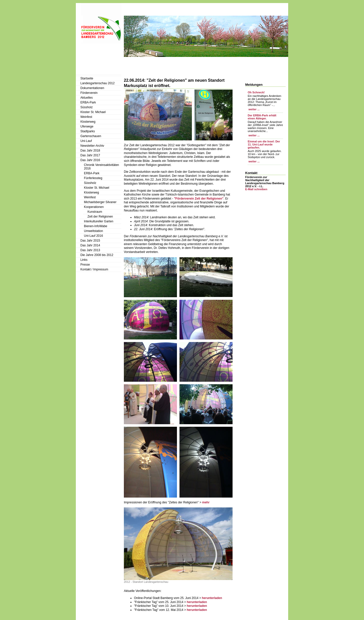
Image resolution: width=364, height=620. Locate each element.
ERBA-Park (88, 102)
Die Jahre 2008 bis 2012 (97, 255)
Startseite (87, 78)
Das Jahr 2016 (90, 160)
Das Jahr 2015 (90, 241)
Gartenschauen (91, 136)
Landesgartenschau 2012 (97, 83)
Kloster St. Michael (93, 112)
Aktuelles (87, 98)
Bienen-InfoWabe (96, 226)
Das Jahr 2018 (90, 151)
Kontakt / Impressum (94, 269)
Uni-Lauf (86, 141)
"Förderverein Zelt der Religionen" (199, 199)
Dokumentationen (92, 88)
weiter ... (254, 109)
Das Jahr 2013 (90, 250)
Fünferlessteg (93, 178)
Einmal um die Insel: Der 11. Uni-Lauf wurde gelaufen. (264, 144)
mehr (206, 502)
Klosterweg (88, 122)
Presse (85, 265)
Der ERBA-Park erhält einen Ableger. (262, 117)
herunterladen (212, 598)
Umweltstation (93, 231)
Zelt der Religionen (100, 217)
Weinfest (86, 117)
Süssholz (87, 107)
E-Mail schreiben (256, 189)
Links (84, 260)
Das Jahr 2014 (90, 245)
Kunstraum (95, 212)
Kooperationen (94, 207)
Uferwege (87, 126)
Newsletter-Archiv (92, 146)
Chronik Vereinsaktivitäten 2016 (101, 167)
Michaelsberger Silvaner (100, 202)
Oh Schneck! (256, 92)
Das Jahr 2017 (90, 155)
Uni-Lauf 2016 (93, 236)
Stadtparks (88, 131)
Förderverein (89, 93)
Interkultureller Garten (99, 221)
